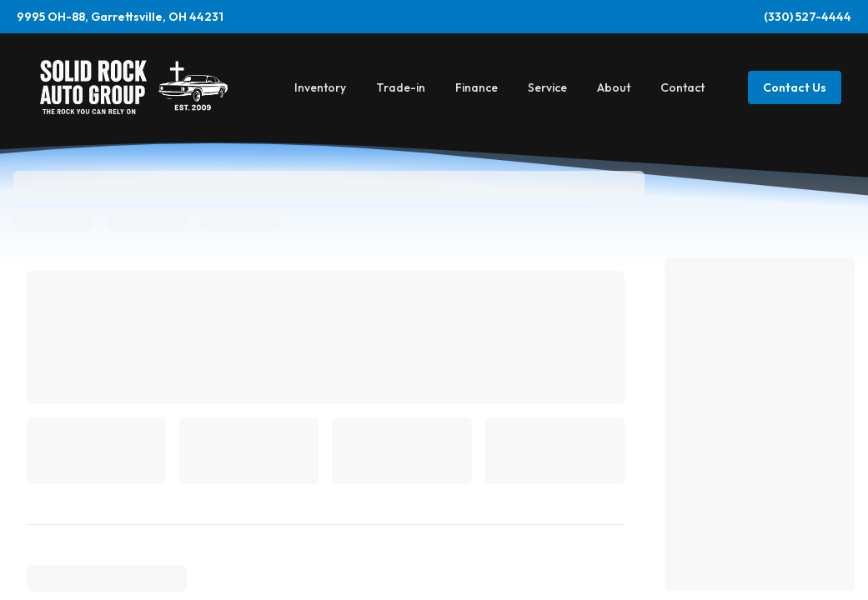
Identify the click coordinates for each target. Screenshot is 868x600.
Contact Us (795, 87)
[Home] (134, 87)
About (614, 87)
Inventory (320, 87)
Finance (477, 87)
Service (547, 87)
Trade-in (401, 87)
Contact (682, 87)
